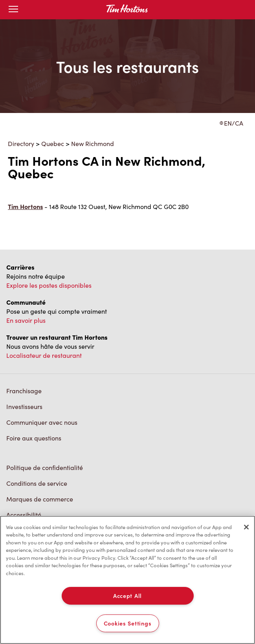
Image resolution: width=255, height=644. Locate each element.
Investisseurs (24, 406)
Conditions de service (37, 483)
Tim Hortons (25, 206)
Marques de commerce (40, 499)
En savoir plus (26, 320)
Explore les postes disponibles (49, 285)
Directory (21, 143)
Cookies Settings (128, 623)
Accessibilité (24, 515)
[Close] (246, 527)
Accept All (127, 596)
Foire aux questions (34, 438)
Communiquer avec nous (42, 422)
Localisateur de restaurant (44, 355)
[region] (127, 580)
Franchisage (24, 391)
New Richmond (93, 143)
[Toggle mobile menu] (13, 10)
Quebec (53, 143)
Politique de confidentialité (45, 467)
